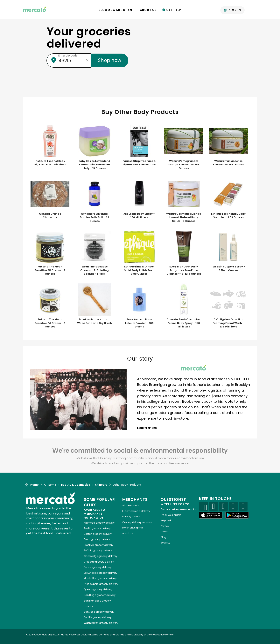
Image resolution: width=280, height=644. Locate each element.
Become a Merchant (116, 10)
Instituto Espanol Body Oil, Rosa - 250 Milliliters (50, 163)
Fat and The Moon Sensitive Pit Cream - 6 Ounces (50, 323)
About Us (148, 10)
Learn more (148, 428)
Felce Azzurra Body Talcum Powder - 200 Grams (139, 323)
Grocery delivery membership (178, 509)
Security (165, 543)
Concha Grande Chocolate (50, 216)
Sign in (232, 10)
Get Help (172, 10)
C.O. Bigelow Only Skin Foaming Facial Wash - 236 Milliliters (228, 323)
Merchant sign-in (133, 528)
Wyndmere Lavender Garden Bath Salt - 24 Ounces (94, 217)
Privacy (165, 526)
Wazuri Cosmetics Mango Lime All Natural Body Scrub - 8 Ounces (184, 217)
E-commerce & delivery (136, 511)
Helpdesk (166, 520)
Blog (163, 537)
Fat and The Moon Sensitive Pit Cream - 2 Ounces (50, 270)
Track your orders (171, 515)
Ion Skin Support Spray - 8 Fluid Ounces (228, 269)
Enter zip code (68, 56)
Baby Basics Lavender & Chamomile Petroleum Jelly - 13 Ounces (94, 165)
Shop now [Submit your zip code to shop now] (110, 60)
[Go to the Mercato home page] (35, 9)
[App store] (211, 515)
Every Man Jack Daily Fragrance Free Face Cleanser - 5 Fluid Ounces (184, 270)
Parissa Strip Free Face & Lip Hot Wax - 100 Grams (139, 163)
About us (128, 533)
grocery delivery (99, 523)
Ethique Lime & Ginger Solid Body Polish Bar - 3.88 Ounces (139, 270)
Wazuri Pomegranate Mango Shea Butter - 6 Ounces (184, 165)
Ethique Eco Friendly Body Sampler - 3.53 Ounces (228, 216)
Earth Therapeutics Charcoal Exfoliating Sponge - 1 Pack (94, 270)
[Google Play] (237, 515)
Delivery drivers (131, 517)
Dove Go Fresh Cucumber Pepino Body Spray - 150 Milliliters (184, 323)
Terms (164, 532)
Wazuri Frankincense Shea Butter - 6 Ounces (228, 163)
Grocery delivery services (137, 522)
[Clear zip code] (87, 60)
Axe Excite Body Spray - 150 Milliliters (139, 216)
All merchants (131, 505)
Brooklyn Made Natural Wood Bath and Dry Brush (94, 321)
